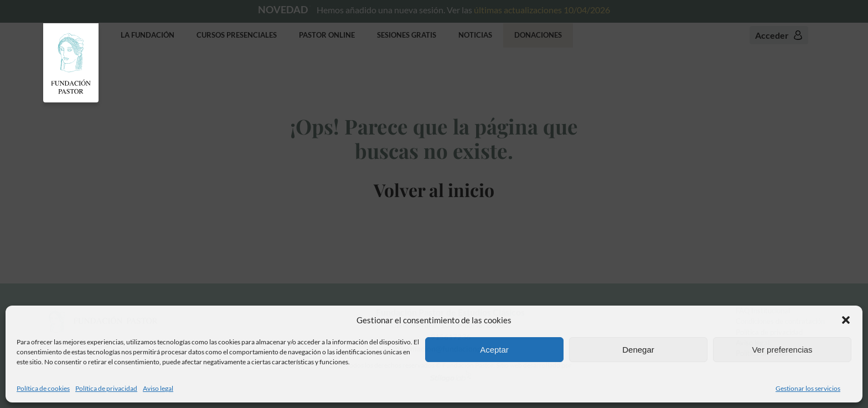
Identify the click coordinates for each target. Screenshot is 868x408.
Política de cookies (43, 388)
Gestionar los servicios (808, 388)
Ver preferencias (782, 350)
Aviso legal (158, 388)
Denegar (638, 350)
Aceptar (494, 350)
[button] (846, 320)
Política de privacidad (106, 388)
